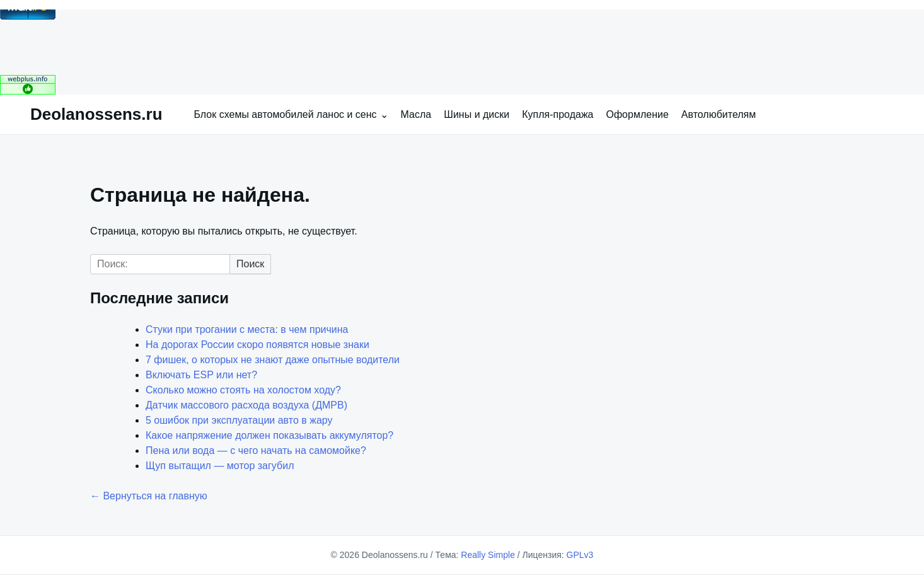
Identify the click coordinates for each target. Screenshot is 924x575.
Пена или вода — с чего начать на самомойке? (256, 450)
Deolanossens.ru (96, 114)
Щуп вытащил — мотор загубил (220, 466)
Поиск (250, 264)
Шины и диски (476, 114)
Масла (416, 114)
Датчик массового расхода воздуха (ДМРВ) (246, 405)
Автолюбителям (719, 114)
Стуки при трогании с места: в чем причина (247, 329)
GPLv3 (580, 555)
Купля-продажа (557, 114)
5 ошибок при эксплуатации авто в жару (239, 420)
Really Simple (488, 555)
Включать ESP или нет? (201, 375)
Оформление (638, 114)
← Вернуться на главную (149, 496)
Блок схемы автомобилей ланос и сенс (286, 114)
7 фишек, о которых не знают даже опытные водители (273, 360)
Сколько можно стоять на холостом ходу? (243, 390)
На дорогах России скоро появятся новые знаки (257, 345)
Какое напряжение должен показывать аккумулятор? (269, 435)
